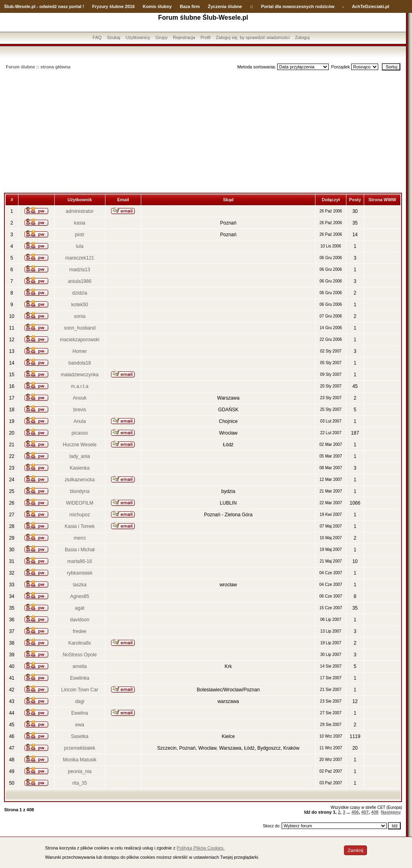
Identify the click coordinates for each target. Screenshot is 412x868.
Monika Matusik (79, 760)
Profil (205, 37)
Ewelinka (80, 678)
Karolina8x (80, 643)
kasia (80, 223)
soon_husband (80, 328)
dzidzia (79, 293)
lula (80, 246)
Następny (391, 812)
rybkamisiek (79, 573)
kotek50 (80, 305)
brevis (80, 410)
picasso (80, 433)
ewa (80, 725)
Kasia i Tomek (80, 526)
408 (375, 812)
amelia (79, 666)
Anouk (80, 398)
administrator (79, 211)
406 (355, 812)
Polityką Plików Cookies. (201, 848)
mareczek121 (80, 258)
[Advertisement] (203, 132)
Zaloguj (302, 37)
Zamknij (355, 850)
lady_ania (79, 456)
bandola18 (80, 363)
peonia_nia (80, 771)
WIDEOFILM (80, 503)
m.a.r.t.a (79, 386)
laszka (80, 585)
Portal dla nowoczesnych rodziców (298, 6)
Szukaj (114, 37)
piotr (79, 235)
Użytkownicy (138, 37)
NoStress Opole (80, 655)
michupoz (79, 515)
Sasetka (79, 736)
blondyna (80, 491)
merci (79, 538)
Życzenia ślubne (225, 6)
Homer (80, 351)
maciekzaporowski (80, 340)
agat (79, 608)
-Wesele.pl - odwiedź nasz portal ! (49, 6)
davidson (80, 620)
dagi (80, 701)
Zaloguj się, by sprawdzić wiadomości (253, 37)
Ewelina (80, 713)
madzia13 (80, 270)
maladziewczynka (80, 375)
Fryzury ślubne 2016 (113, 6)
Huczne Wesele (80, 445)
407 (365, 812)
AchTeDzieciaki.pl (371, 6)
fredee (80, 631)
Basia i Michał (80, 550)
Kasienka (79, 468)
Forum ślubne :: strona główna (38, 67)
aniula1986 (80, 281)
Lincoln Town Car (80, 690)
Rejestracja (184, 37)
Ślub (9, 6)
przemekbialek (79, 748)
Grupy (162, 37)
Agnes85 (79, 596)
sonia (80, 316)
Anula (80, 421)
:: (251, 6)
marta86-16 (79, 561)
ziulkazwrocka (80, 480)
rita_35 (80, 783)
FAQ (97, 37)
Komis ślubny (157, 6)
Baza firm (190, 6)
